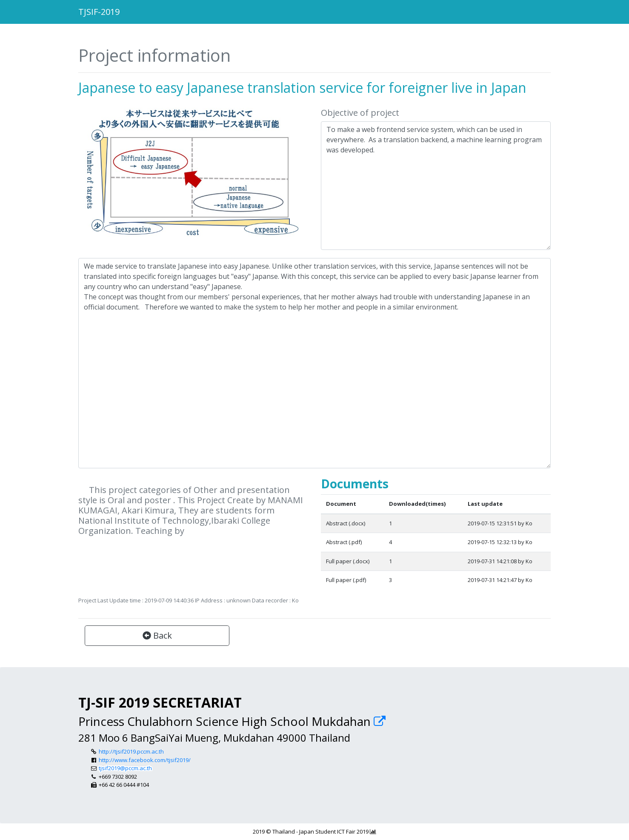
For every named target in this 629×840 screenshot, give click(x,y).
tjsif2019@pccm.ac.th (125, 768)
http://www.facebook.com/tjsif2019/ (145, 760)
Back (157, 635)
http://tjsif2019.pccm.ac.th (131, 751)
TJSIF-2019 (99, 12)
